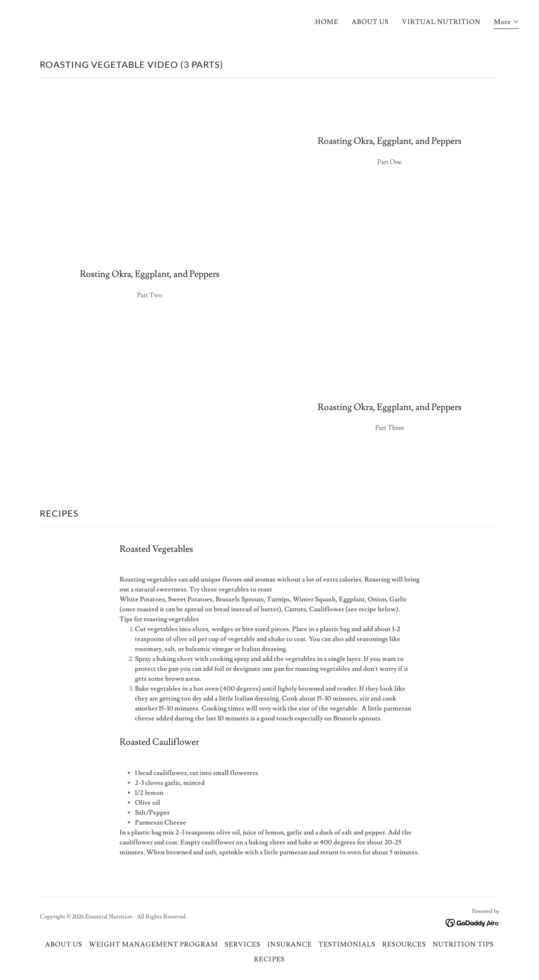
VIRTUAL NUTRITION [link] (441, 22)
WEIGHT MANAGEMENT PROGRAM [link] (153, 944)
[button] (507, 23)
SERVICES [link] (243, 944)
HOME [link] (327, 22)
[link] (473, 922)
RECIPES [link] (269, 959)
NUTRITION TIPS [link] (463, 944)
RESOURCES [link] (404, 944)
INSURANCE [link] (289, 944)
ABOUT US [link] (370, 22)
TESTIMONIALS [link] (347, 944)
